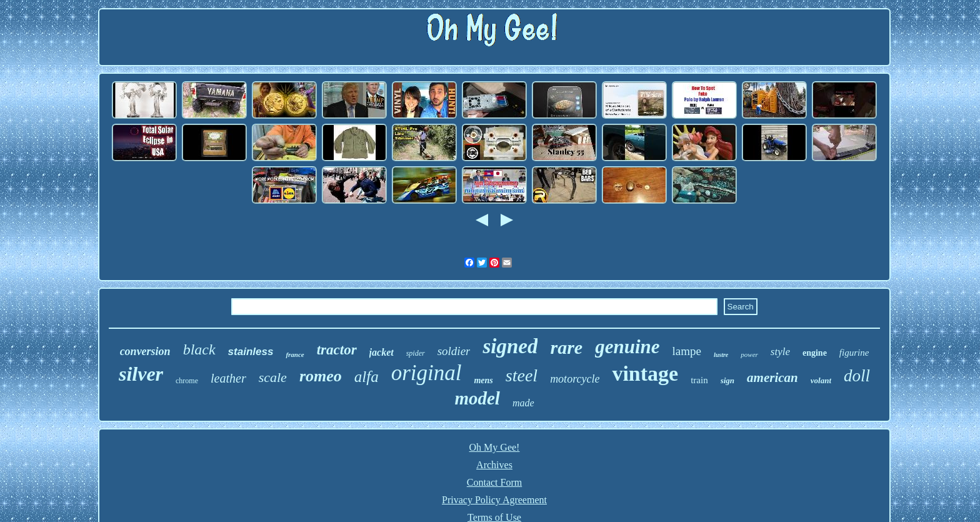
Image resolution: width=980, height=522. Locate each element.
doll (857, 376)
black (199, 349)
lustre (721, 355)
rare (566, 347)
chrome (187, 381)
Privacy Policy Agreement (494, 500)
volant (821, 380)
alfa (367, 377)
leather (228, 378)
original (427, 373)
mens (483, 380)
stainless (251, 352)
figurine (854, 353)
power (749, 354)
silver (141, 374)
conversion (145, 351)
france (295, 354)
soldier (454, 351)
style (780, 352)
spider (416, 353)
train (699, 380)
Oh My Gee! (495, 447)
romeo (321, 376)
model (477, 398)
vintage (645, 374)
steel (522, 375)
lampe (687, 351)
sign (727, 380)
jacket (382, 352)
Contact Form (494, 482)
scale (273, 377)
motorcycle (575, 379)
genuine (627, 347)
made (523, 403)
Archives (494, 465)
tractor (337, 350)
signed (510, 346)
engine (815, 353)
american (772, 378)
